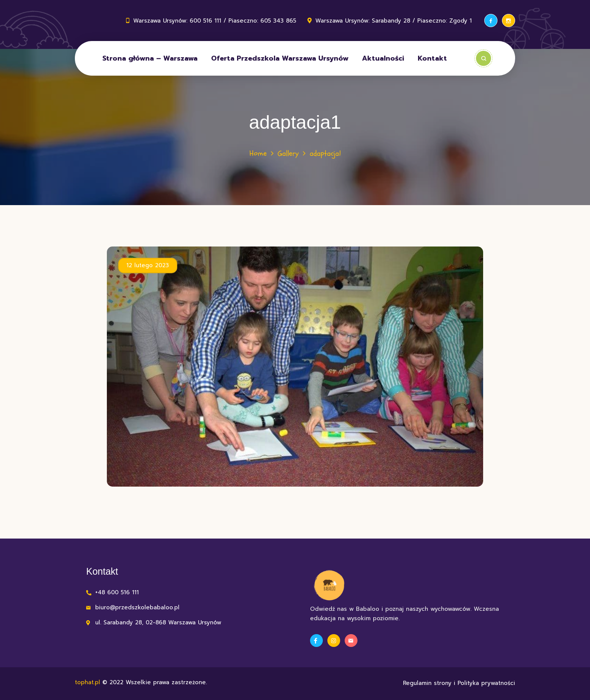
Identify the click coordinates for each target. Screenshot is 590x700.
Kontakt (432, 58)
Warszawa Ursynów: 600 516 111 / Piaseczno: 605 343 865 (215, 21)
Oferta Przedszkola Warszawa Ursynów (280, 58)
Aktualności (383, 58)
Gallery (288, 153)
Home (258, 153)
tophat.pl (87, 682)
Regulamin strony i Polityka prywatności (459, 683)
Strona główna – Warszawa (150, 58)
